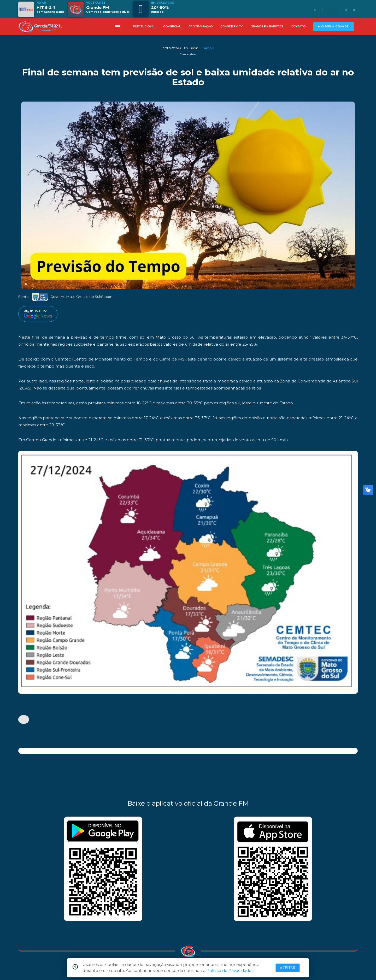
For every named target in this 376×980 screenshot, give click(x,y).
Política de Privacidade (229, 970)
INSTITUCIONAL (144, 26)
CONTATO (298, 26)
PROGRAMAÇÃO (201, 26)
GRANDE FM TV (232, 26)
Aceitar (288, 968)
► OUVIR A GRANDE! (334, 26)
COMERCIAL (172, 26)
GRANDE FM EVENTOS (267, 26)
